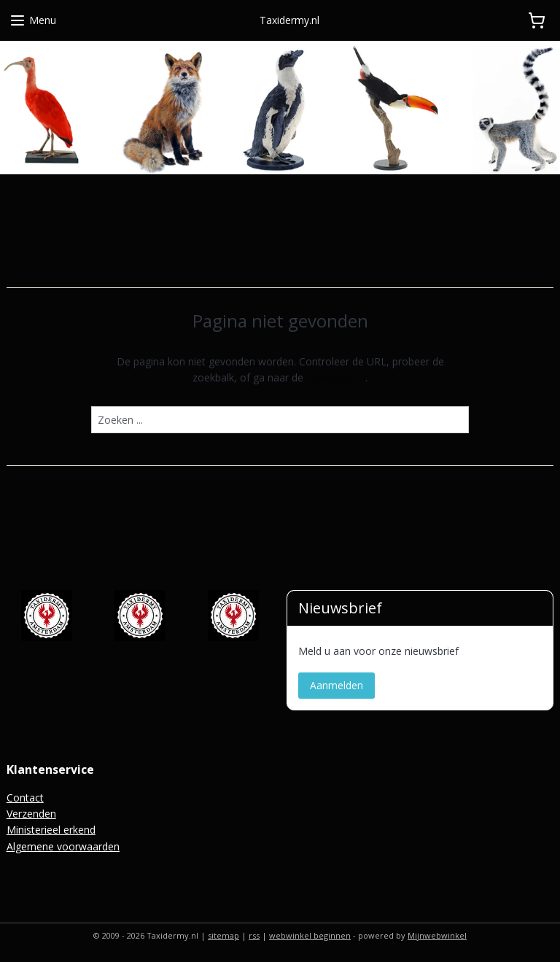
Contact (25, 798)
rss (254, 935)
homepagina (336, 377)
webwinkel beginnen (310, 935)
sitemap (223, 935)
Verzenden (31, 814)
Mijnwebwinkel (437, 935)
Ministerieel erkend (51, 830)
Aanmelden (337, 685)
